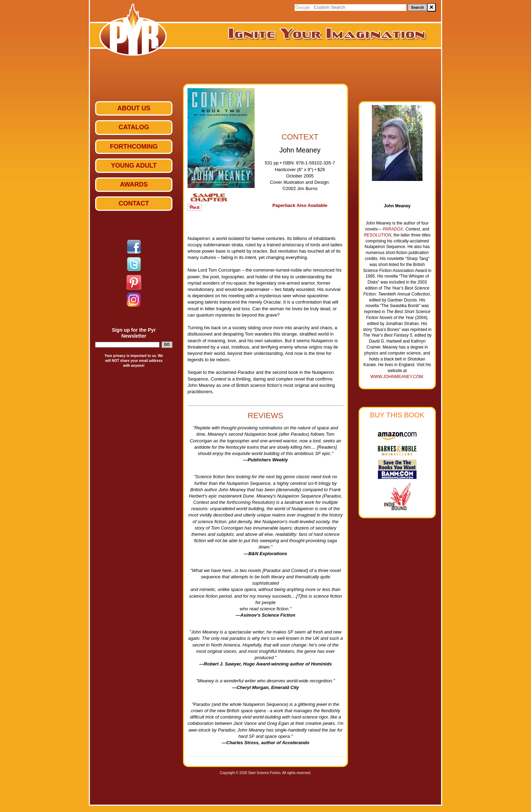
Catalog (134, 127)
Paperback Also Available (300, 205)
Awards (134, 184)
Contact (134, 203)
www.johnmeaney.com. (397, 377)
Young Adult (134, 165)
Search (417, 7)
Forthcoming (134, 147)
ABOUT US (134, 108)
